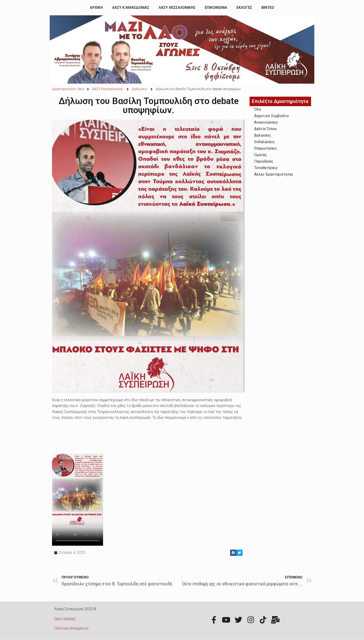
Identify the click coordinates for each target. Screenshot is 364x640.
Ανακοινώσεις (266, 122)
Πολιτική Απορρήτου (71, 628)
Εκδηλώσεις (265, 142)
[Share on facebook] (233, 553)
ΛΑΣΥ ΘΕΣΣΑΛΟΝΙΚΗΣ (177, 8)
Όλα (258, 109)
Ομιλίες (261, 155)
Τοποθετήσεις (266, 168)
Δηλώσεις (263, 135)
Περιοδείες (264, 161)
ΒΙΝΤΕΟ (268, 8)
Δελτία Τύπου (265, 129)
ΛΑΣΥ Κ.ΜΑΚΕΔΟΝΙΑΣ (131, 8)
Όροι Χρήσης (65, 619)
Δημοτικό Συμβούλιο (271, 116)
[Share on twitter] (239, 553)
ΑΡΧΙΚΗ (96, 8)
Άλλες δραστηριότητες (274, 174)
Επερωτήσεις (266, 148)
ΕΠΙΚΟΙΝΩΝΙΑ (216, 8)
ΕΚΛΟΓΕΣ (244, 8)
